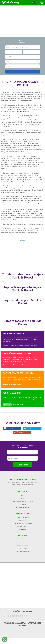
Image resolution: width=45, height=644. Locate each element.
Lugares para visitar (18, 404)
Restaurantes (17, 385)
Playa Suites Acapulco (23, 551)
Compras (24, 365)
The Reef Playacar (22, 548)
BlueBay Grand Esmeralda (22, 542)
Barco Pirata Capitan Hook (22, 508)
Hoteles (27, 345)
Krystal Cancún (23, 529)
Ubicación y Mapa (9, 345)
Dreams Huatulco (23, 539)
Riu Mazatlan (23, 520)
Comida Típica (8, 385)
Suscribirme (22, 465)
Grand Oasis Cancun (23, 517)
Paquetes (33, 345)
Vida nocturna (7, 365)
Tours (30, 365)
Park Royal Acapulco (23, 545)
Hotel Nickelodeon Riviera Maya (22, 523)
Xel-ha (22, 499)
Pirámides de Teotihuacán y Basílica (23, 502)
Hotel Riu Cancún (22, 526)
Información (19, 345)
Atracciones (17, 365)
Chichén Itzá (23, 505)
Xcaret (22, 496)
